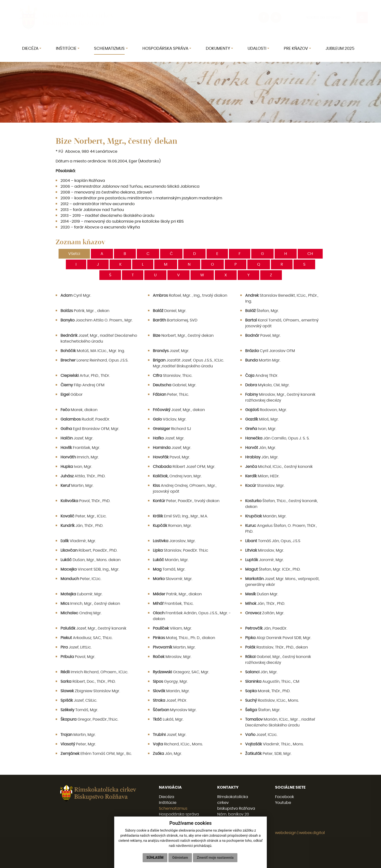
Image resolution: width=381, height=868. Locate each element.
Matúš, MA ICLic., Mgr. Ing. (93, 351)
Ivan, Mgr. (261, 429)
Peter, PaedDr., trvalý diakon (186, 501)
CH (310, 254)
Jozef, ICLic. (261, 735)
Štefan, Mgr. (262, 311)
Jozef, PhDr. (170, 700)
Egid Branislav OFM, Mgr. (90, 429)
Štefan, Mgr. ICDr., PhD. (273, 569)
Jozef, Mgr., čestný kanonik (93, 628)
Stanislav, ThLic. (173, 376)
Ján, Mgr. (261, 448)
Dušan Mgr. (262, 594)
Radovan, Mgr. (266, 410)
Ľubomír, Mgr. (82, 594)
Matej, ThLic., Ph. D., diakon (184, 638)
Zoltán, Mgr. (265, 613)
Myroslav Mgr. (175, 710)
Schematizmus (173, 809)
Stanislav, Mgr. (265, 486)
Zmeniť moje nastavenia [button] (215, 858)
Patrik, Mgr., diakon (177, 594)
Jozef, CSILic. (79, 700)
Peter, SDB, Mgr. (268, 754)
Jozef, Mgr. (171, 351)
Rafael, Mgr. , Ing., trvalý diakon (190, 295)
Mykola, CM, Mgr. (267, 385)
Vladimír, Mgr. (78, 541)
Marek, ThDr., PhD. (268, 691)
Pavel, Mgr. (263, 336)
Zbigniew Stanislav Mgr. (90, 691)
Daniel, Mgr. (170, 311)
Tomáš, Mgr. (169, 569)
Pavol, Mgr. (171, 457)
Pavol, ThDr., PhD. (85, 501)
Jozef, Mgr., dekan (179, 410)
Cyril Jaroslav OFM (270, 351)
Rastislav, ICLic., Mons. (272, 700)
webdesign (286, 833)
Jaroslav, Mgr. (174, 541)
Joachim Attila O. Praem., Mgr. (97, 320)
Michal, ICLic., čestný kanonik (279, 467)
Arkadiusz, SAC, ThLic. (87, 638)
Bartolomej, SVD (175, 320)
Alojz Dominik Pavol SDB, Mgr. (278, 638)
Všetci (74, 254)
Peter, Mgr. (78, 744)
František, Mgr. (80, 448)
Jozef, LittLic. (76, 647)
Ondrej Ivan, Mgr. (177, 476)
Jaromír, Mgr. (264, 560)
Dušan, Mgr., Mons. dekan (91, 560)
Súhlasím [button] (155, 858)
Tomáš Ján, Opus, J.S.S (273, 541)
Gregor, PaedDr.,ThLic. (89, 719)
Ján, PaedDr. (266, 628)
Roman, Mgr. (172, 526)
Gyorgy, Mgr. (170, 682)
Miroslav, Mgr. (265, 550)
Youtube (283, 803)
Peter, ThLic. (171, 395)
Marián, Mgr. (266, 516)
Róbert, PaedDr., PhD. (89, 550)
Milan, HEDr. (262, 476)
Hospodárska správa (179, 814)
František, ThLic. (173, 604)
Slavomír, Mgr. (173, 579)
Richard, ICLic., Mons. (178, 744)
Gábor (72, 395)
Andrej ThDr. (262, 376)
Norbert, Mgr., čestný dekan (183, 336)
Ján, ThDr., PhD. (82, 526)
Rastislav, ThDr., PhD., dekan (277, 647)
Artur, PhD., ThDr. (85, 376)
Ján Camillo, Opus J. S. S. (277, 438)
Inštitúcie (168, 803)
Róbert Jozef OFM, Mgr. (184, 467)
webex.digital (312, 833)
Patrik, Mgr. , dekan (85, 311)
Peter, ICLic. (81, 579)
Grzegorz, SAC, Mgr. (181, 672)
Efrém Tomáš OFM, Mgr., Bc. (96, 754)
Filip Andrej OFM (82, 385)
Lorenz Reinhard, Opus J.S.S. (94, 360)
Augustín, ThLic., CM (272, 682)
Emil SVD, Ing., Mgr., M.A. (180, 516)
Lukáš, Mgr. (168, 719)
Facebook (285, 797)
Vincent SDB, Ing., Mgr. (90, 569)
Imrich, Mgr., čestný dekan (90, 604)
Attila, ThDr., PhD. (83, 476)
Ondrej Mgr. (81, 613)
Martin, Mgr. (77, 486)
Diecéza (167, 797)
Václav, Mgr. (170, 419)
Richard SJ (172, 429)
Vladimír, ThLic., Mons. (274, 744)
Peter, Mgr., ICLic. (84, 516)
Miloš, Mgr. (262, 419)
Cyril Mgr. (76, 295)
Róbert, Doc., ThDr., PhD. (88, 682)
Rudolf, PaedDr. (85, 419)
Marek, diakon (79, 410)
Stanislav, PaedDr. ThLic (181, 550)
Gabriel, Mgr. (175, 385)
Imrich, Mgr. (80, 457)
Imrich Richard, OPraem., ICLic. (94, 672)
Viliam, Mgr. (172, 628)
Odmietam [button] (180, 858)
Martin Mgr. (263, 360)
